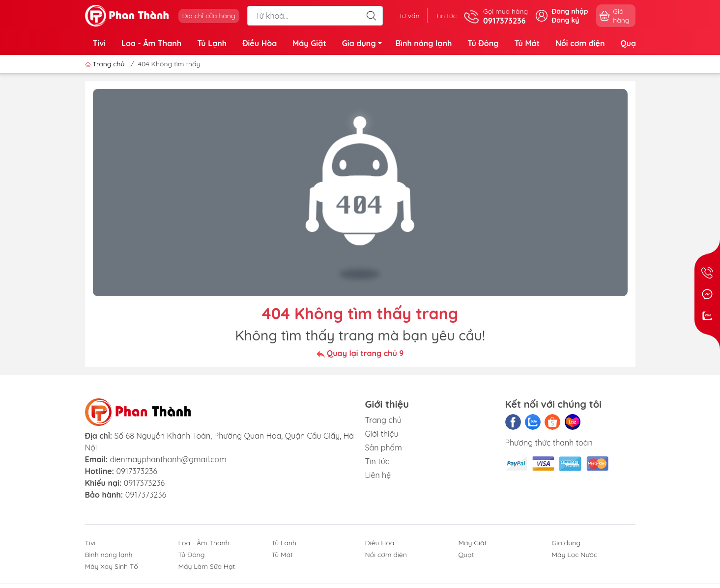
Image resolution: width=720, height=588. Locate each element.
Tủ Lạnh (212, 43)
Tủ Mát (527, 43)
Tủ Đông (483, 43)
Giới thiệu (382, 434)
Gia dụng (365, 45)
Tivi (100, 43)
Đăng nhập (570, 11)
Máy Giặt (309, 43)
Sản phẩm (384, 448)
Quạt (630, 43)
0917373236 (137, 471)
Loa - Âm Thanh (151, 43)
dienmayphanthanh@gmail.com (168, 459)
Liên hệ (378, 475)
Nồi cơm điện (580, 43)
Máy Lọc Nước (575, 555)
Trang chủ (106, 64)
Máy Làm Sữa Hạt (207, 566)
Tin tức (446, 16)
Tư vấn (409, 16)
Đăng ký (565, 20)
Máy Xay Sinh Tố (112, 566)
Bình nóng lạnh (424, 43)
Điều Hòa (259, 43)
